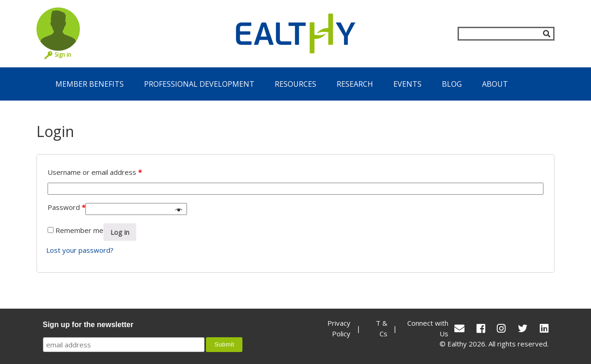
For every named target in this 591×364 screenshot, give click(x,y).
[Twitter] (523, 328)
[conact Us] (459, 328)
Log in (120, 232)
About (495, 84)
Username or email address (95, 172)
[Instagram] (501, 328)
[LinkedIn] (544, 328)
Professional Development (199, 84)
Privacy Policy (339, 328)
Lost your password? (80, 250)
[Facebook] (481, 328)
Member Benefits (90, 84)
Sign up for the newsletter (88, 325)
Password (66, 207)
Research (355, 84)
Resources (295, 84)
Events (407, 84)
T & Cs (382, 328)
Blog (452, 84)
